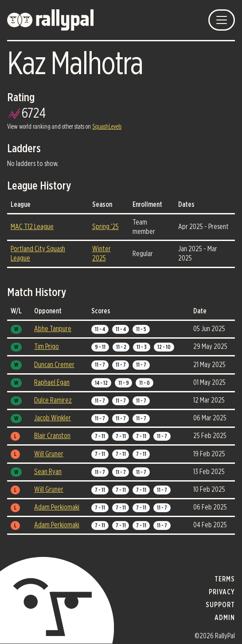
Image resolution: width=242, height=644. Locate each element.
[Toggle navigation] (222, 20)
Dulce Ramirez (53, 400)
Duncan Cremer (54, 365)
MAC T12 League (32, 227)
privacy (222, 592)
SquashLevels (107, 127)
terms (225, 579)
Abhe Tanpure (53, 329)
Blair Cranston (52, 436)
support (220, 605)
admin (225, 618)
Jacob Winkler (53, 418)
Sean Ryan (48, 472)
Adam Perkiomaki (57, 507)
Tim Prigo (47, 347)
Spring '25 (105, 227)
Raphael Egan (52, 383)
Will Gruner (49, 454)
